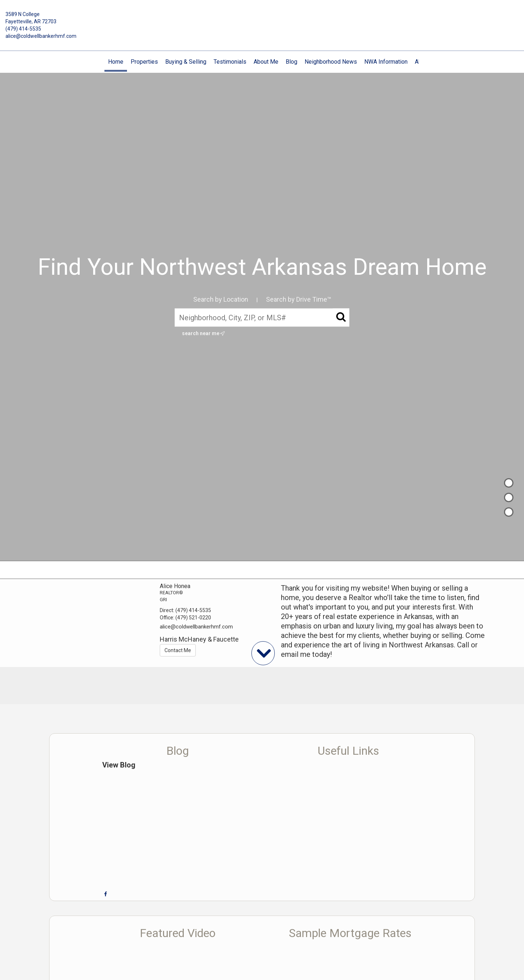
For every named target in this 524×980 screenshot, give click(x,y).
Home (116, 62)
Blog (291, 62)
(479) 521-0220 (193, 618)
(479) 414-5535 (23, 29)
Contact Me (178, 650)
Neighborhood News (331, 62)
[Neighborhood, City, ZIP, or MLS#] (262, 317)
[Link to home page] (262, 20)
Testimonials (230, 62)
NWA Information (386, 62)
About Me (266, 62)
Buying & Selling (186, 62)
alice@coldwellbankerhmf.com (41, 36)
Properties (144, 62)
